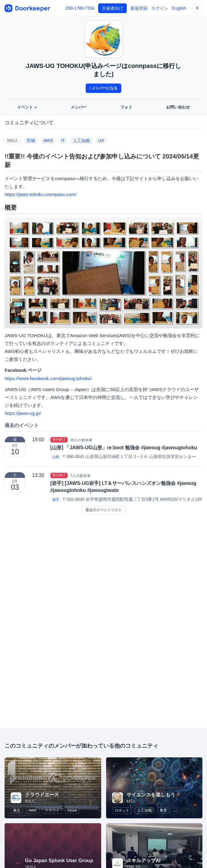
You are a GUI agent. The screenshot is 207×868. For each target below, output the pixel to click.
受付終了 (59, 440)
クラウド (52, 810)
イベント (27, 107)
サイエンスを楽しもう (151, 795)
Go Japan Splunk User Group (59, 861)
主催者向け (112, 8)
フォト (126, 107)
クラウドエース (42, 795)
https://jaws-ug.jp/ (23, 413)
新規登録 (139, 8)
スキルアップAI (144, 861)
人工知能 (81, 141)
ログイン (160, 8)
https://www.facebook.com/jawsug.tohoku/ (48, 378)
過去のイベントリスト (104, 510)
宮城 (31, 141)
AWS (48, 141)
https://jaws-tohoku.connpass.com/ (41, 194)
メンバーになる (104, 88)
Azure (72, 810)
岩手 (56, 500)
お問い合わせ (178, 107)
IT (63, 141)
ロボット (122, 810)
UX (101, 141)
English (179, 8)
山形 (56, 457)
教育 (163, 810)
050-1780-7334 (80, 8)
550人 (12, 141)
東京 (17, 810)
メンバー (79, 107)
